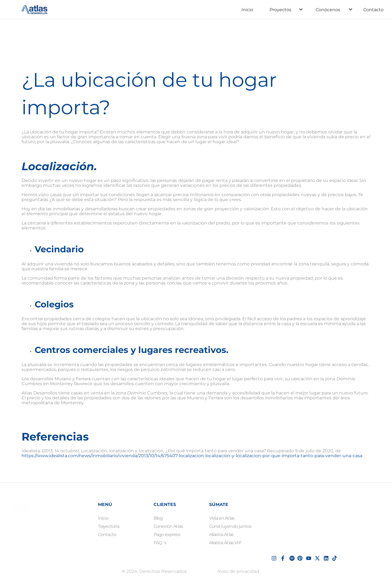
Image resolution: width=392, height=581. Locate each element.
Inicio (247, 10)
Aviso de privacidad (238, 571)
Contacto (373, 10)
